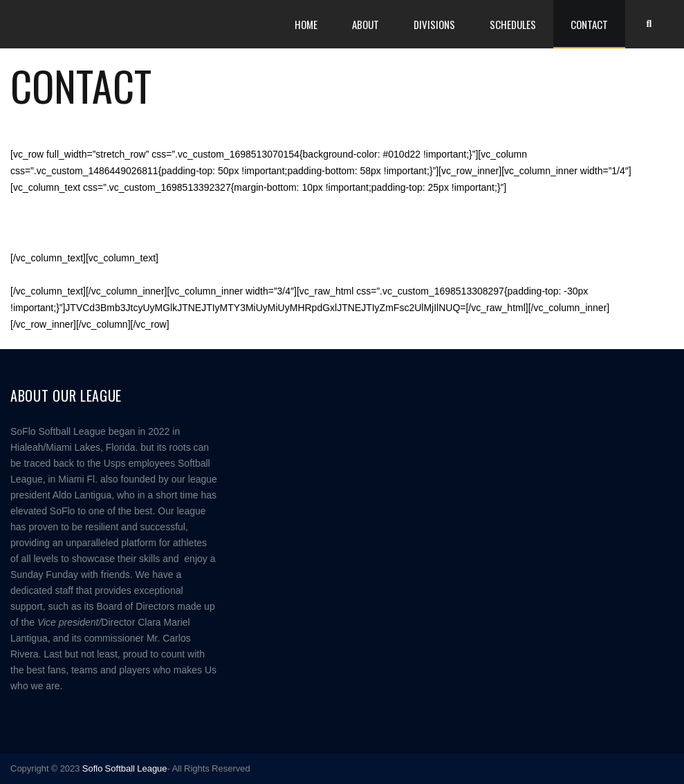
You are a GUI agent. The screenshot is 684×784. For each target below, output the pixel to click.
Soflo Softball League (125, 768)
